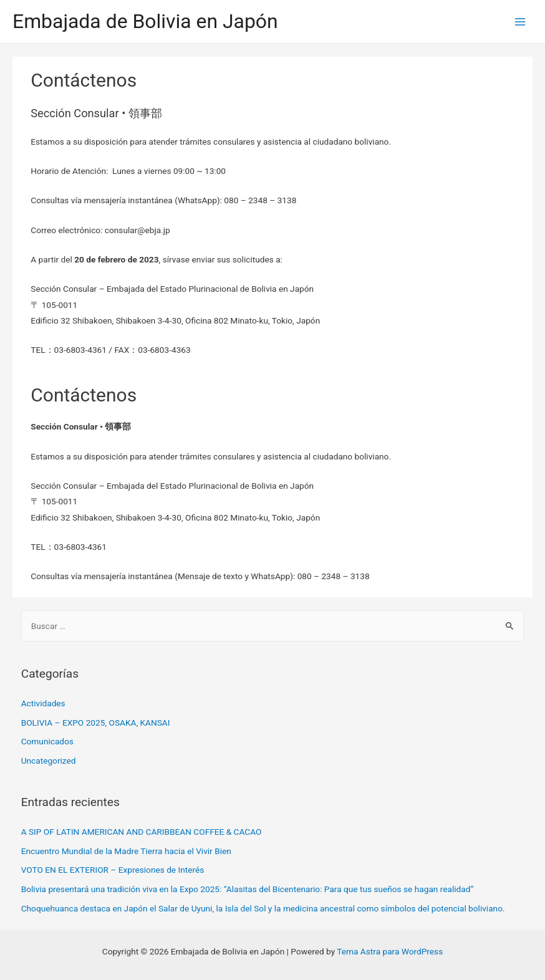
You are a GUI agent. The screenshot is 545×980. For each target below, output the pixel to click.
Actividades (43, 703)
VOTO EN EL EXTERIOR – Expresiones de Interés (113, 870)
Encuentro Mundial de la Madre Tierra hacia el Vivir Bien (126, 851)
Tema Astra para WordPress (390, 951)
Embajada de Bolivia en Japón (145, 21)
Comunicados (47, 741)
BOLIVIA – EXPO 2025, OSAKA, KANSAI (96, 723)
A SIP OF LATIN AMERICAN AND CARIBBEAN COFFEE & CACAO (142, 832)
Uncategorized (49, 761)
